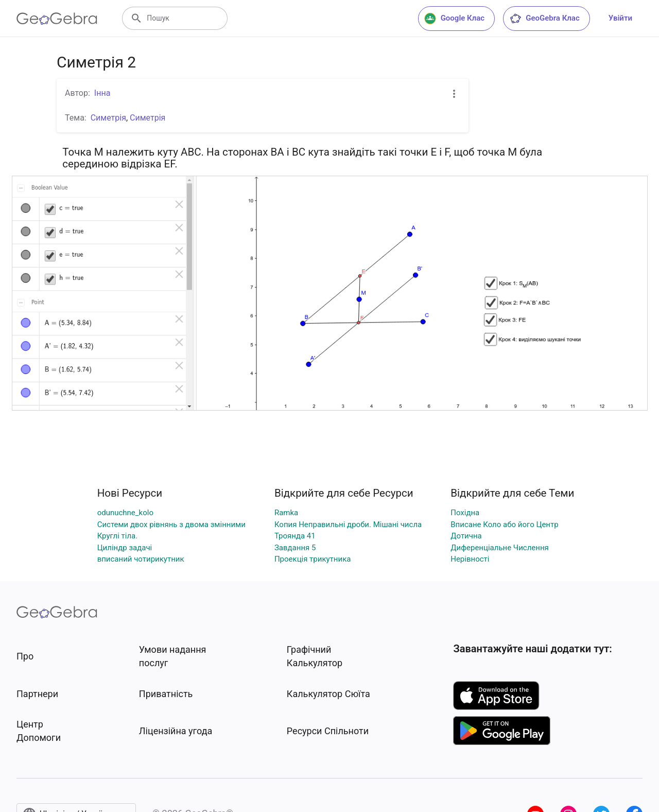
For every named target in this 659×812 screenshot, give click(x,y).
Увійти (620, 18)
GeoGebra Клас (544, 19)
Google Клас (455, 19)
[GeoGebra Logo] (57, 19)
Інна (102, 93)
